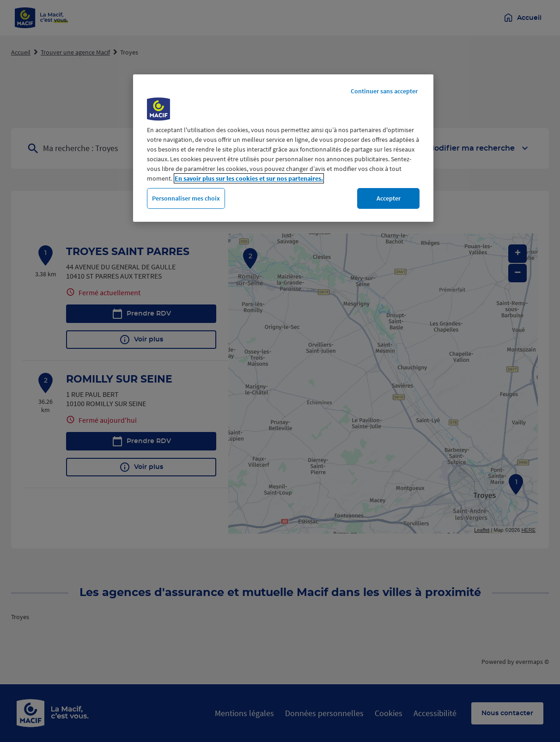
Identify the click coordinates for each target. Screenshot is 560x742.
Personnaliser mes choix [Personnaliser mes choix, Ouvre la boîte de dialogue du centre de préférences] (186, 198)
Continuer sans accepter (384, 91)
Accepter (389, 198)
